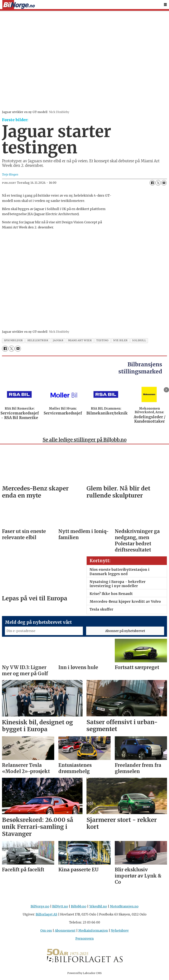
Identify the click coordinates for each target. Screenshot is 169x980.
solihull (139, 340)
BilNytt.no (60, 908)
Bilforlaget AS (47, 916)
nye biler (120, 340)
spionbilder (13, 340)
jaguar (58, 340)
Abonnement (65, 932)
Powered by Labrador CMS (84, 975)
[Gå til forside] (18, 5)
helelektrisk (38, 340)
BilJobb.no (79, 908)
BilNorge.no (40, 908)
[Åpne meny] (165, 5)
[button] (166, 390)
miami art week (80, 340)
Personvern (85, 940)
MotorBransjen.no (124, 908)
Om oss (46, 932)
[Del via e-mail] (164, 183)
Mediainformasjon (93, 932)
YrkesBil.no (98, 908)
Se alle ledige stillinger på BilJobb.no (85, 441)
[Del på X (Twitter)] (158, 183)
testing (102, 340)
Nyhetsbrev (120, 932)
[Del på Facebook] (152, 183)
